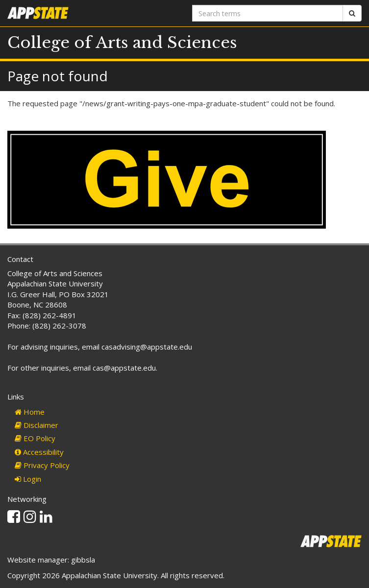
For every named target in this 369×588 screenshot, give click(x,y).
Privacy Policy (42, 465)
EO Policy (35, 438)
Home (30, 412)
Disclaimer (37, 425)
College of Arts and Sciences (122, 43)
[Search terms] (268, 13)
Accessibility (39, 452)
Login (28, 479)
